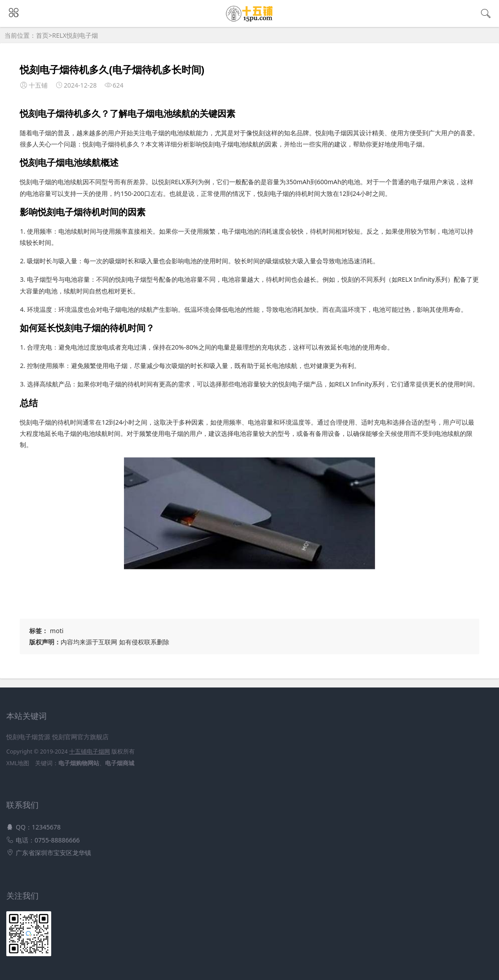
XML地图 (18, 763)
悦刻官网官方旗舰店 (80, 737)
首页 (42, 35)
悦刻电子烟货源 (28, 737)
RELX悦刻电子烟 (75, 35)
